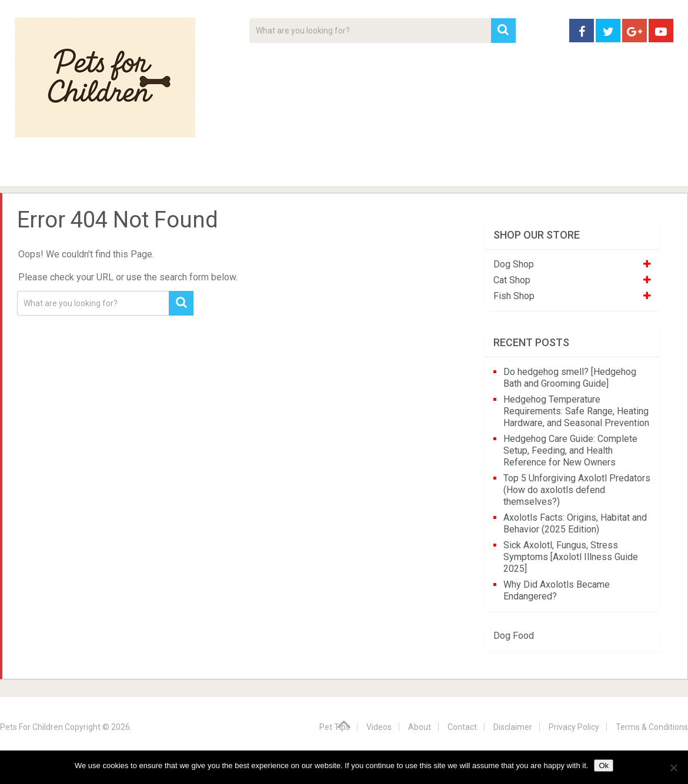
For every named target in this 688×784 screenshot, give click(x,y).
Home (35, 170)
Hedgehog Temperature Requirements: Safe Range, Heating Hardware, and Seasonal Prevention (576, 411)
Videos (243, 170)
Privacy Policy (574, 727)
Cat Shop (512, 280)
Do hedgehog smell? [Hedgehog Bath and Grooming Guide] (570, 378)
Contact (498, 170)
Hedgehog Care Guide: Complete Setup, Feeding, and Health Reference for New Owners (570, 450)
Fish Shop (514, 296)
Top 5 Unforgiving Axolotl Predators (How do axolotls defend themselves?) (577, 490)
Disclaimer (513, 727)
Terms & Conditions (652, 727)
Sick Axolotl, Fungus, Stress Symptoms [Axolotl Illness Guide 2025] (571, 557)
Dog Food (514, 636)
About (307, 170)
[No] (673, 768)
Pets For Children (31, 727)
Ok (604, 765)
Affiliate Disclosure (400, 170)
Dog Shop (514, 264)
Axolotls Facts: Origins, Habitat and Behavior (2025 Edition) (575, 523)
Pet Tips (106, 170)
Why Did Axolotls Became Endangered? (557, 590)
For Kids (176, 170)
